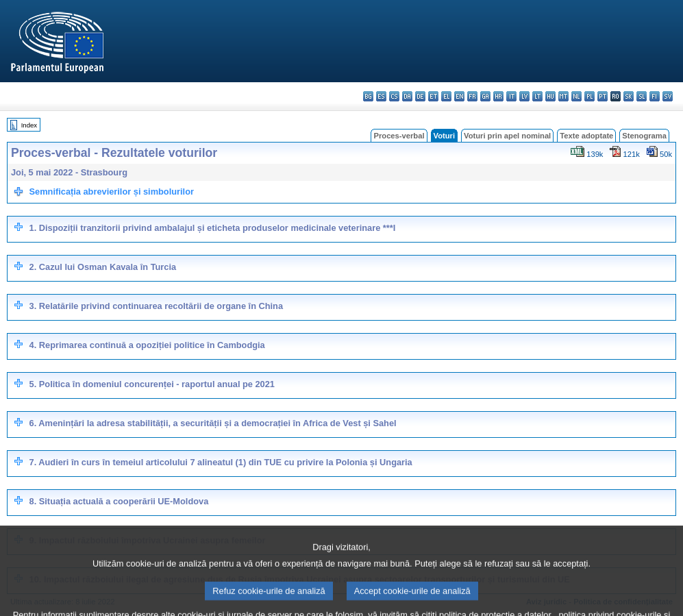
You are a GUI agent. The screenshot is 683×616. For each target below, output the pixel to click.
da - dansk (407, 96)
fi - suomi (655, 96)
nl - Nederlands (576, 96)
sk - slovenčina (629, 96)
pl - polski (589, 96)
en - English (459, 96)
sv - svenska (668, 96)
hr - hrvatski (498, 96)
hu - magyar (550, 96)
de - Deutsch (420, 96)
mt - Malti (563, 96)
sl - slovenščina (642, 96)
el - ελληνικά (446, 96)
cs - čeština (394, 96)
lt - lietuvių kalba (537, 96)
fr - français (472, 96)
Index (29, 125)
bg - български (368, 96)
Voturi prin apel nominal (507, 136)
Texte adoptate (586, 136)
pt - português (603, 96)
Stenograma (644, 136)
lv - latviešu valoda (524, 96)
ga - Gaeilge (485, 96)
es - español (381, 96)
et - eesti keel (433, 96)
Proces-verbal (399, 136)
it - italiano (511, 96)
